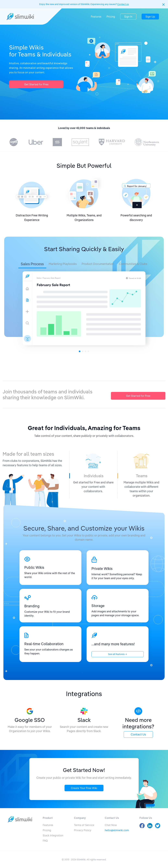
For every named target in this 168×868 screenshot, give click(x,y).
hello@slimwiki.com (117, 830)
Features (96, 17)
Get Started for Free (36, 84)
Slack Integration (53, 835)
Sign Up (150, 17)
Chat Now (111, 825)
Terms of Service (84, 825)
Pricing (111, 17)
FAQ (45, 841)
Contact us (123, 4)
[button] (163, 5)
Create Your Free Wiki (84, 788)
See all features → (117, 654)
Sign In (128, 17)
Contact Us (138, 734)
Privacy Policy (83, 830)
